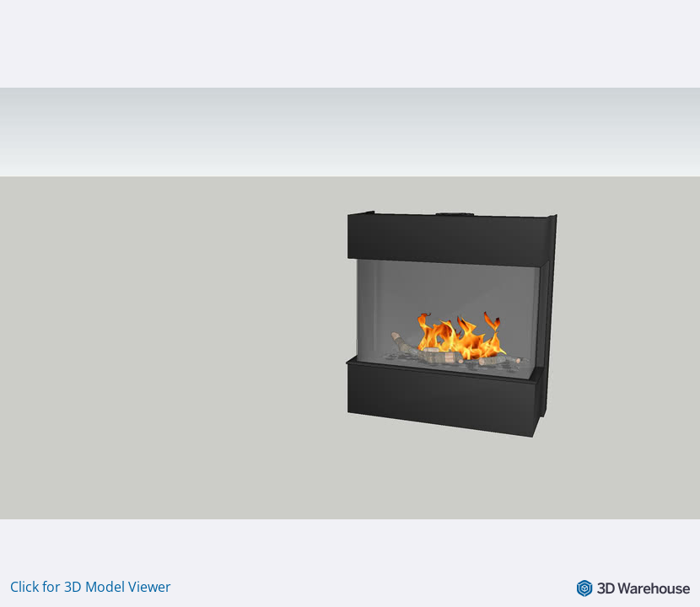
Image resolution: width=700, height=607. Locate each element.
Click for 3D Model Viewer (91, 587)
